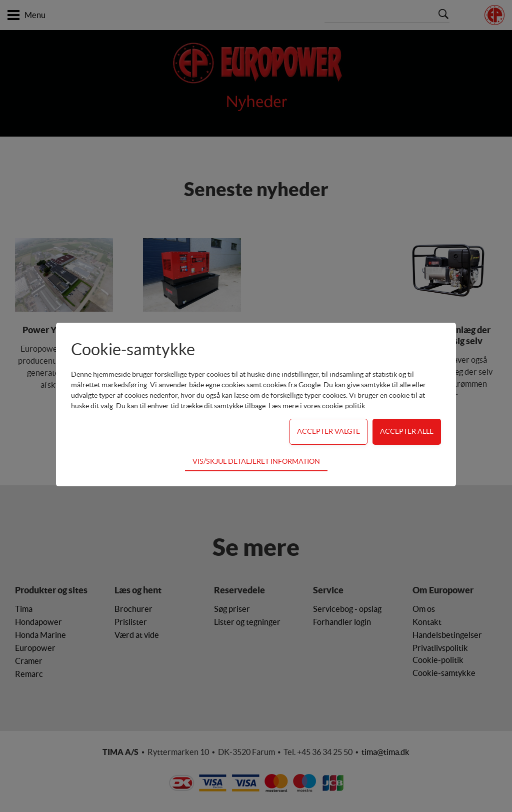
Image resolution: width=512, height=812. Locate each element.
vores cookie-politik (334, 406)
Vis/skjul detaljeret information (256, 461)
